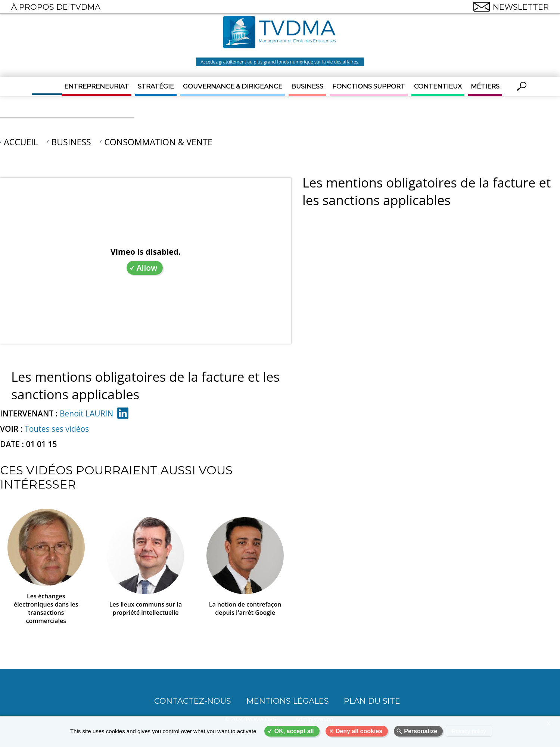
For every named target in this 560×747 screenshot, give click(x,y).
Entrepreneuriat (97, 86)
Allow (147, 268)
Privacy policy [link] (469, 731)
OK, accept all (294, 731)
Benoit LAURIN (86, 413)
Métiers (485, 86)
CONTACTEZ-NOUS (193, 701)
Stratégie (156, 86)
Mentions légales (288, 701)
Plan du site (372, 701)
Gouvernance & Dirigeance (233, 86)
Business (307, 86)
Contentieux (438, 86)
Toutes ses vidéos (57, 429)
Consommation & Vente (158, 142)
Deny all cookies (359, 731)
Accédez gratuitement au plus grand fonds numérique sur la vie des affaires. (280, 62)
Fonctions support (369, 86)
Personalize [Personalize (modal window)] (421, 731)
